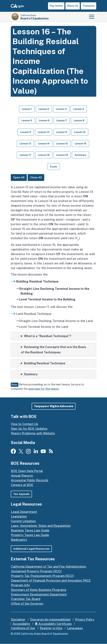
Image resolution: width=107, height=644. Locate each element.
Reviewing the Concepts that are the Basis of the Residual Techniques (53, 350)
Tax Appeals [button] (21, 494)
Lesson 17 (25, 155)
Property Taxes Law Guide (30, 535)
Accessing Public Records (30, 480)
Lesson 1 (27, 109)
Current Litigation (23, 521)
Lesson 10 (44, 132)
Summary (80, 155)
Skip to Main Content (54, 0)
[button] (54, 406)
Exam (54, 167)
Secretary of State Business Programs (39, 590)
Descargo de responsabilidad (50, 620)
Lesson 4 (79, 109)
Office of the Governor (27, 604)
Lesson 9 (26, 132)
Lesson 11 (62, 132)
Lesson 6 (44, 120)
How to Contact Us (25, 424)
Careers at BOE (22, 485)
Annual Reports (22, 476)
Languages (75, 628)
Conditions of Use (23, 628)
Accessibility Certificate (53, 624)
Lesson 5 (27, 120)
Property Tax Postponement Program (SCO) (42, 576)
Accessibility (21, 624)
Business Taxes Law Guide (30, 530)
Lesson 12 (80, 132)
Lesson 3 (61, 109)
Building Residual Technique (45, 363)
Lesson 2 (44, 109)
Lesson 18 (44, 155)
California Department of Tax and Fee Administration (49, 566)
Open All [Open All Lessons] (19, 177)
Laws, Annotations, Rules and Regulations (41, 526)
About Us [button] (73, 6)
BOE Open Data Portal (27, 471)
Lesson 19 (62, 155)
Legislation (19, 516)
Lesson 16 (80, 143)
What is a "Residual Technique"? (48, 336)
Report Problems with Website (33, 433)
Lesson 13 (25, 143)
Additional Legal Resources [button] (31, 549)
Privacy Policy (85, 620)
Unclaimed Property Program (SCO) (36, 571)
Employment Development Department (39, 594)
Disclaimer (18, 620)
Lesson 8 (79, 120)
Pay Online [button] (56, 6)
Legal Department (24, 512)
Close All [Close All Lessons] (36, 177)
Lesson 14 (44, 143)
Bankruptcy (19, 540)
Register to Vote (51, 628)
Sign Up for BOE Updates (29, 429)
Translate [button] (89, 6)
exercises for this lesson (43, 389)
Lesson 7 (62, 120)
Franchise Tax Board (26, 599)
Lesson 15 (62, 143)
